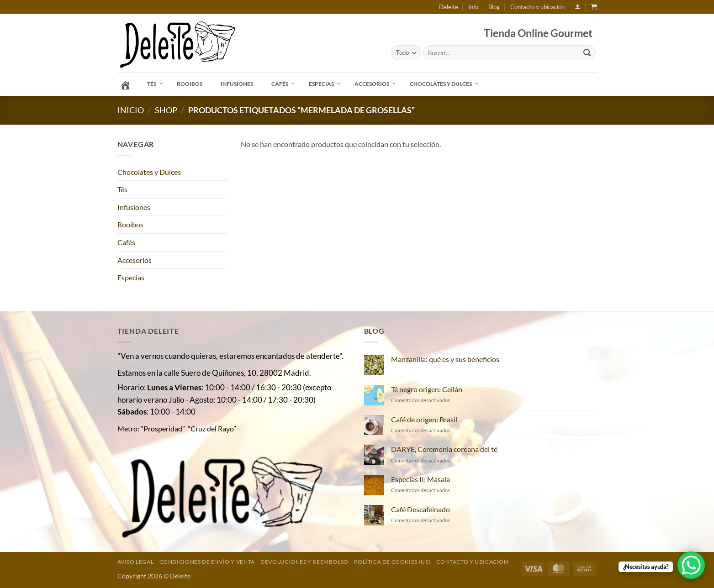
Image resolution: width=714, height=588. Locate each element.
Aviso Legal (136, 562)
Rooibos (130, 224)
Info (473, 7)
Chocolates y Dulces (149, 172)
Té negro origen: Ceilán (427, 389)
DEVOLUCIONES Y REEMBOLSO (304, 562)
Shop (166, 110)
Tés (122, 189)
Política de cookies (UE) (392, 562)
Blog (494, 7)
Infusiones (134, 207)
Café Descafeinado (420, 509)
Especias (131, 277)
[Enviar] (587, 53)
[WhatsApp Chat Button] (691, 565)
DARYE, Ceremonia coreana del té (444, 449)
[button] (578, 7)
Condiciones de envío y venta (207, 562)
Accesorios (135, 260)
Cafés (126, 242)
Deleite (449, 7)
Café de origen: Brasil (424, 419)
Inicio (131, 110)
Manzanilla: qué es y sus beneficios (445, 359)
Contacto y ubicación (537, 7)
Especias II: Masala (420, 479)
